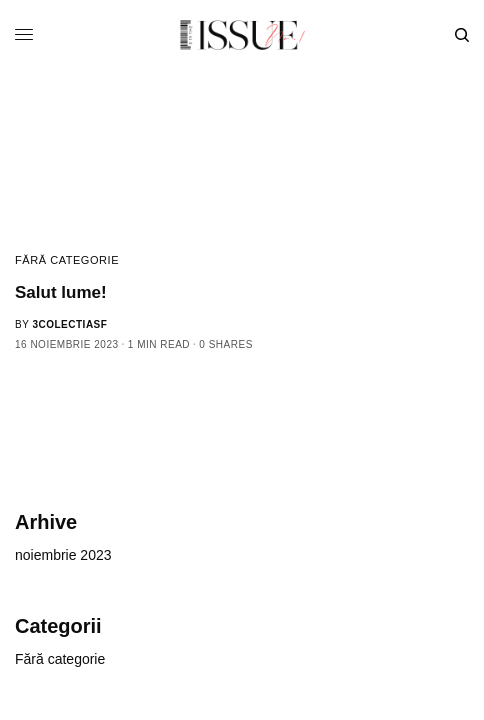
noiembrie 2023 (63, 555)
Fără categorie (67, 260)
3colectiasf (69, 324)
